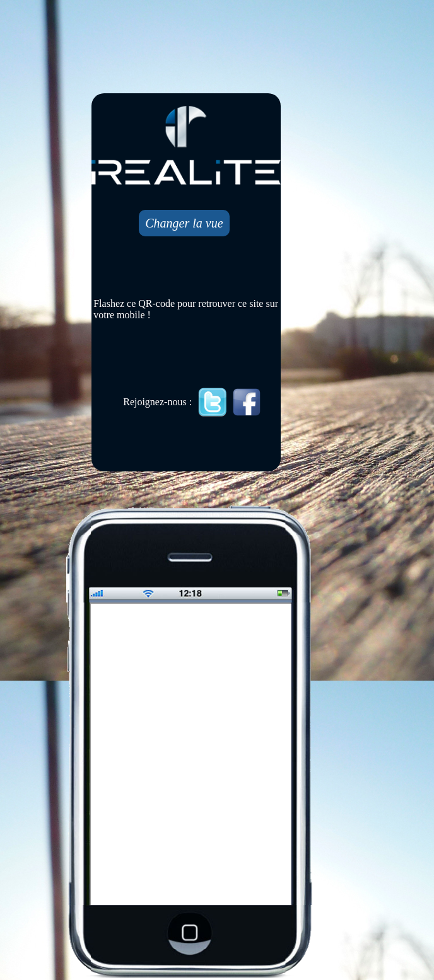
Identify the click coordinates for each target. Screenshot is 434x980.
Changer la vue (184, 223)
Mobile (192, 755)
